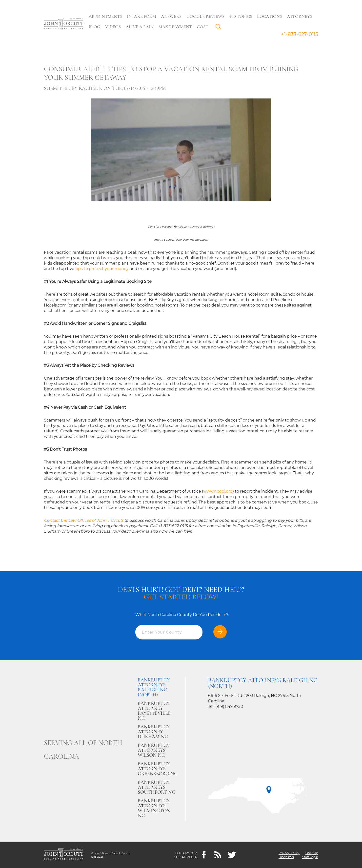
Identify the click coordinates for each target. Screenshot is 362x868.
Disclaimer (286, 857)
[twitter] (232, 855)
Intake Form (143, 16)
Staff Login (310, 857)
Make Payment (176, 27)
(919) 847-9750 (229, 706)
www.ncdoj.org (218, 491)
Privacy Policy (289, 853)
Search (221, 28)
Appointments (107, 16)
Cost (204, 27)
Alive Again (141, 27)
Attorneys (301, 16)
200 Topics (242, 16)
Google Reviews (207, 16)
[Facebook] (204, 855)
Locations (271, 16)
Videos (114, 27)
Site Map (312, 853)
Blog (96, 27)
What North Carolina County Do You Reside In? (183, 615)
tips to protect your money (102, 269)
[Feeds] (218, 855)
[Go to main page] (64, 24)
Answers (172, 16)
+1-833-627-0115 (300, 34)
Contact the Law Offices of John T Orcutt (84, 520)
